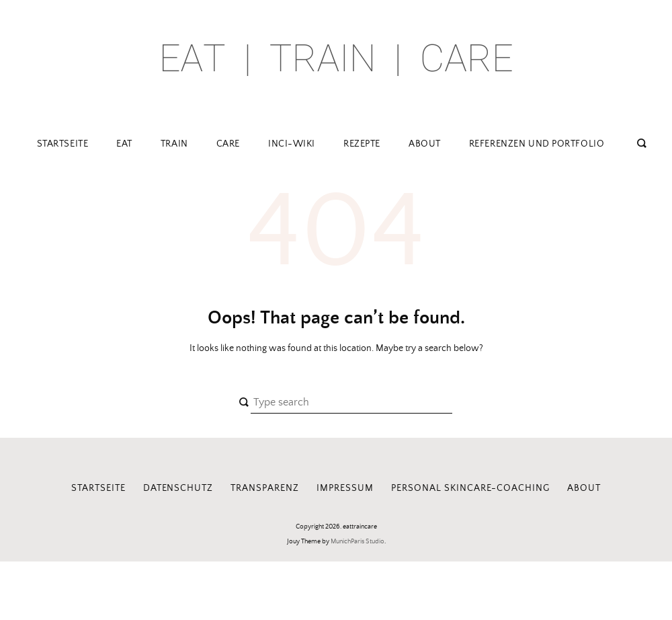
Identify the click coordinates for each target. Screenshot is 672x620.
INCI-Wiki (292, 144)
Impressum (345, 488)
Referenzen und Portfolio (537, 144)
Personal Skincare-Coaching (470, 488)
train (174, 144)
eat (124, 144)
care (228, 144)
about (425, 144)
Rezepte (362, 144)
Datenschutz (178, 488)
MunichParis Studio (358, 541)
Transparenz (265, 488)
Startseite (63, 144)
